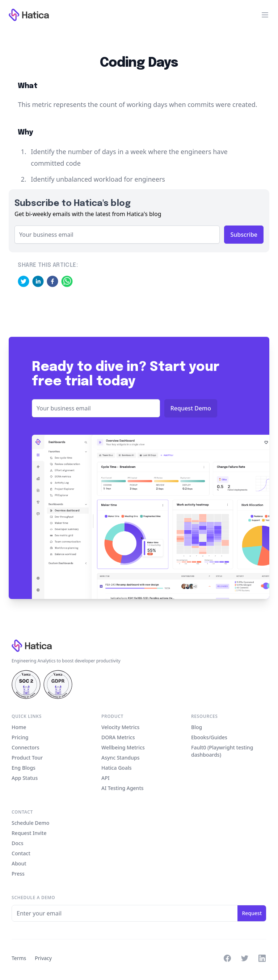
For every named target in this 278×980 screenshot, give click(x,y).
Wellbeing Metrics (123, 747)
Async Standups (120, 758)
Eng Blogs (24, 768)
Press (18, 874)
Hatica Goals (116, 768)
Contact (21, 853)
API (106, 778)
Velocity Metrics (120, 727)
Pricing (20, 737)
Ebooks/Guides (209, 737)
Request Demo (191, 408)
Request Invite (29, 833)
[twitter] (24, 281)
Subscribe (244, 235)
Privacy (43, 958)
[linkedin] (38, 281)
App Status (25, 778)
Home (19, 727)
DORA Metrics (118, 737)
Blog (197, 727)
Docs (17, 843)
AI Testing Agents (123, 788)
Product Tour (27, 758)
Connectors (26, 747)
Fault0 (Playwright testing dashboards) (222, 751)
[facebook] (52, 281)
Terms (19, 958)
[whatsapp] (67, 281)
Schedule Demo (30, 823)
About (19, 863)
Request (252, 913)
